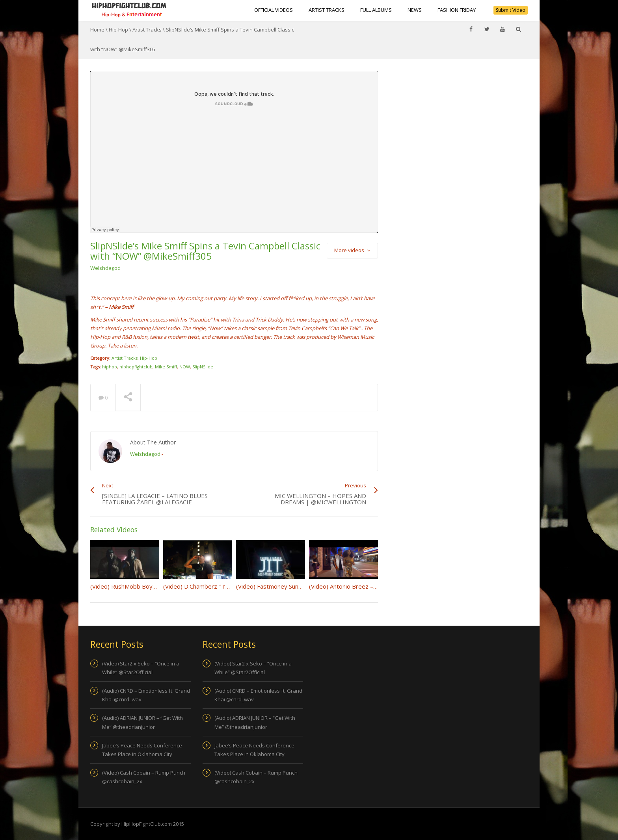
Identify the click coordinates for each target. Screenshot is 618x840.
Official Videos (274, 10)
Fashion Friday (457, 10)
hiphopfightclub (136, 367)
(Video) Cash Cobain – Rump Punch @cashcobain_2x (144, 777)
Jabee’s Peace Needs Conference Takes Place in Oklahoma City (142, 750)
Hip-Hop (118, 30)
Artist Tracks (327, 10)
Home (97, 30)
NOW (185, 367)
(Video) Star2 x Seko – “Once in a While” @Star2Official (141, 668)
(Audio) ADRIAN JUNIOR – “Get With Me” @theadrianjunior (142, 722)
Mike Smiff (166, 367)
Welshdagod (105, 268)
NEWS (415, 10)
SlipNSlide (203, 367)
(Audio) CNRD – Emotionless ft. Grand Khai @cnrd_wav (146, 695)
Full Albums (376, 10)
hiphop (110, 367)
